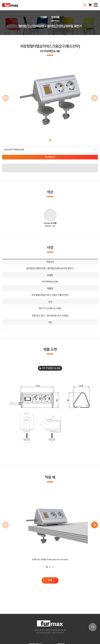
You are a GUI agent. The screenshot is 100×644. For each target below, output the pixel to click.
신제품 (44, 17)
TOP (93, 627)
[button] (50, 140)
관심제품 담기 (50, 157)
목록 (50, 580)
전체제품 (55, 17)
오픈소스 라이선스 (50, 638)
